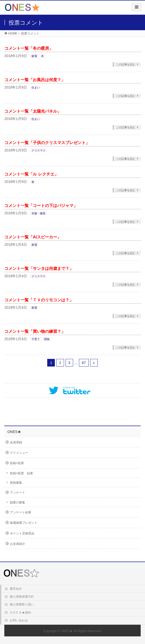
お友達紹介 (18, 544)
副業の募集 (18, 502)
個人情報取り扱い (22, 604)
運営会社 (16, 589)
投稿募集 (16, 483)
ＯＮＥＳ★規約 (20, 613)
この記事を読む (126, 64)
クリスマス (38, 150)
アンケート (18, 493)
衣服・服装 (38, 213)
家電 (34, 56)
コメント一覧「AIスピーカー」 (33, 237)
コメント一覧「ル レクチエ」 (31, 174)
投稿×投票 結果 (21, 473)
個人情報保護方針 (22, 597)
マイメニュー (19, 453)
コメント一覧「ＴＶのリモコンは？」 (39, 300)
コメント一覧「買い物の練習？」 (35, 331)
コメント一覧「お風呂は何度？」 (35, 80)
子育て (36, 339)
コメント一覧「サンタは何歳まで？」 (39, 268)
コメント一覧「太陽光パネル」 (33, 111)
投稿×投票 (17, 463)
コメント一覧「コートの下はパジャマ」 (41, 206)
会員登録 (16, 442)
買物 (47, 339)
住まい (36, 88)
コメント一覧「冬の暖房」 (29, 48)
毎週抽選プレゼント (24, 523)
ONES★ (67, 631)
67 (84, 363)
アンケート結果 (21, 512)
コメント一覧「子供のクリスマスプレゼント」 (47, 143)
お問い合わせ (19, 620)
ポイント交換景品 (22, 533)
